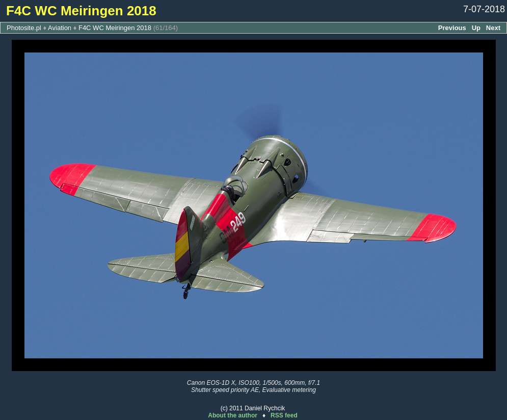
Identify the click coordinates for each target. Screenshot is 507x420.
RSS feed (284, 415)
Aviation (60, 28)
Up (476, 28)
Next (493, 28)
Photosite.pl (24, 28)
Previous (452, 28)
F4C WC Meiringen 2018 (115, 28)
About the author (233, 415)
